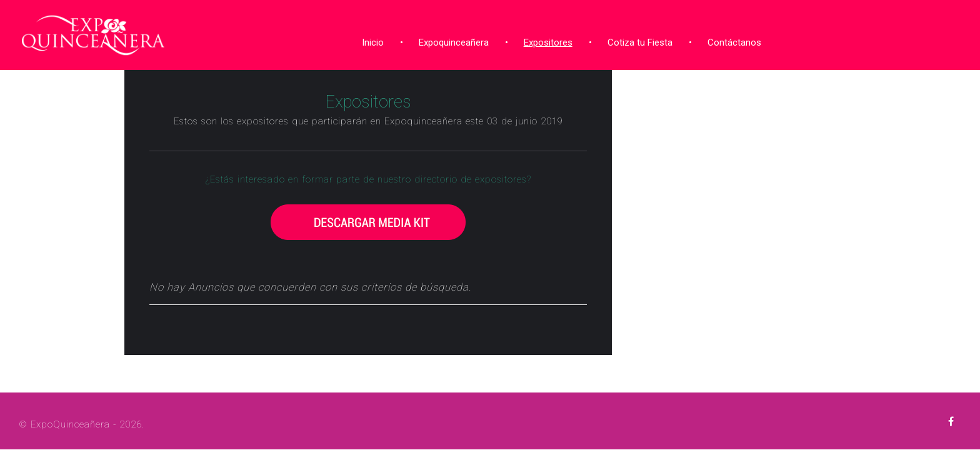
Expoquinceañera (449, 39)
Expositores (544, 39)
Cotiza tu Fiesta (636, 39)
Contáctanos (730, 39)
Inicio (368, 39)
